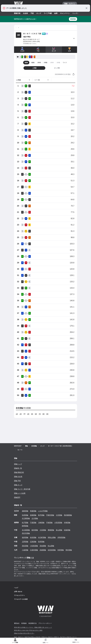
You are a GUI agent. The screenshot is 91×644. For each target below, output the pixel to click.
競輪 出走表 (18, 477)
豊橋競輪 (51, 530)
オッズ (39, 13)
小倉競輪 (25, 550)
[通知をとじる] (87, 8)
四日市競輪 (26, 533)
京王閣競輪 (26, 518)
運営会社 (17, 623)
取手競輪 (41, 515)
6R (36, 414)
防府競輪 (41, 542)
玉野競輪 (25, 542)
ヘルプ (16, 588)
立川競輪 (35, 518)
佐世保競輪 (52, 550)
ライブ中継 (48, 13)
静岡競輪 (25, 526)
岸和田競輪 (61, 537)
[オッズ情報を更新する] (73, 74)
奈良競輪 (33, 537)
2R (21, 414)
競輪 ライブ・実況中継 (22, 489)
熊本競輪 (69, 550)
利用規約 (24, 623)
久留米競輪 (34, 550)
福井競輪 (25, 537)
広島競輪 (33, 542)
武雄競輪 (43, 550)
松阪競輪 (67, 530)
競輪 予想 (17, 481)
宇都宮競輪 (50, 515)
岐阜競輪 (35, 530)
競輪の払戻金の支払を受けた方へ (24, 633)
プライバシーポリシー (45, 623)
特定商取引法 (33, 623)
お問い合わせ (18, 592)
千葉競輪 (33, 523)
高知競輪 (43, 546)
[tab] (46, 641)
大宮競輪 (59, 515)
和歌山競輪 (52, 537)
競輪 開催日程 (19, 472)
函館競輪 (25, 511)
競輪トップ (18, 464)
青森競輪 (33, 511)
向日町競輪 (42, 537)
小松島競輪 (34, 546)
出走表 (25, 13)
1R (17, 414)
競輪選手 (17, 497)
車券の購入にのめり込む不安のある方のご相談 (28, 630)
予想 (32, 13)
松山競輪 (51, 546)
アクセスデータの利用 (21, 599)
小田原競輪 (58, 523)
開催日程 (17, 13)
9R (47, 414)
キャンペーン (65, 13)
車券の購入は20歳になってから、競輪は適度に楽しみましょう (33, 627)
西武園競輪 (68, 515)
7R (40, 414)
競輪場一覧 (18, 468)
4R (28, 414)
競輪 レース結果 (20, 493)
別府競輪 (61, 550)
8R (44, 414)
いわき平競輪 (43, 511)
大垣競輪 (43, 530)
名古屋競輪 (26, 530)
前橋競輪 (33, 515)
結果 (56, 13)
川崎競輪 (41, 523)
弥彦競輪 (25, 515)
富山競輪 (59, 530)
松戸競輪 (25, 523)
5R (32, 414)
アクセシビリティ (19, 595)
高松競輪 (25, 546)
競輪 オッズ (18, 485)
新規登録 (73, 19)
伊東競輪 (67, 523)
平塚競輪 (49, 523)
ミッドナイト (77, 13)
